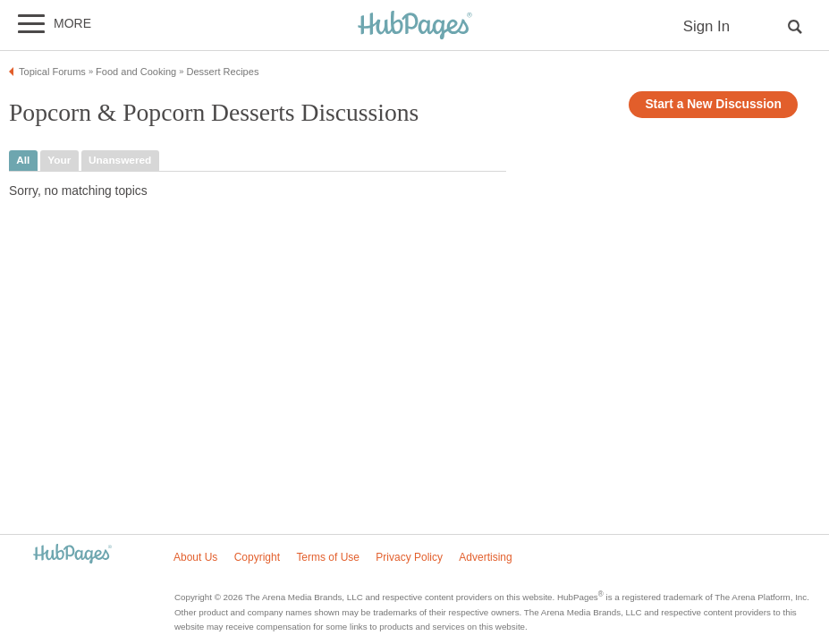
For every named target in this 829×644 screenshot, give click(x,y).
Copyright (257, 557)
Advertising (485, 557)
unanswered (120, 160)
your (59, 160)
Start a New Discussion (713, 104)
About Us (195, 557)
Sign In (706, 26)
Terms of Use (328, 557)
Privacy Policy (409, 557)
